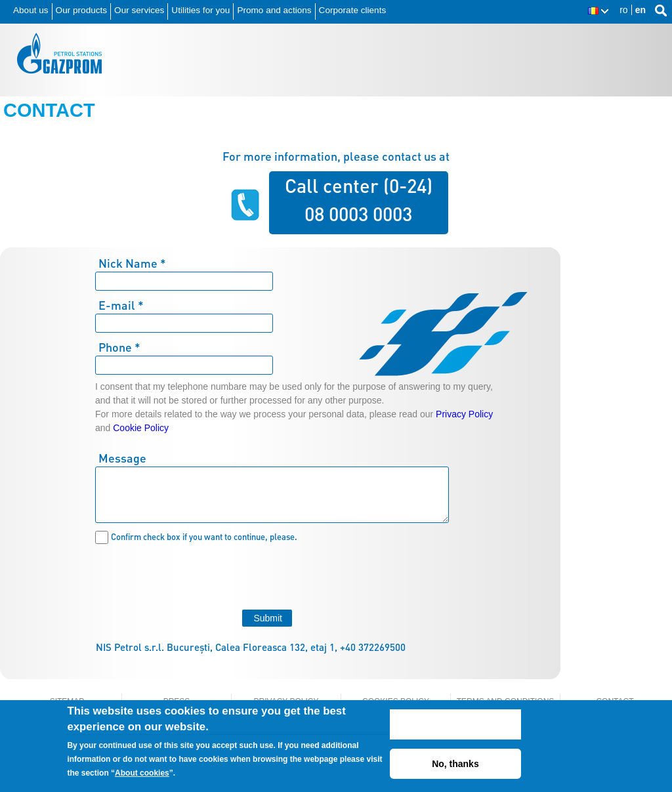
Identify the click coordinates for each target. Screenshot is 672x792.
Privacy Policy (464, 414)
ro (623, 10)
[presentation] (195, 575)
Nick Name (132, 263)
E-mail (121, 305)
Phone (119, 347)
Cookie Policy (141, 428)
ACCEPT (456, 724)
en (640, 10)
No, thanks (455, 764)
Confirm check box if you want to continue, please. (204, 536)
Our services (139, 10)
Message (122, 458)
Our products (82, 10)
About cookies (142, 773)
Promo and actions (274, 10)
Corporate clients (353, 10)
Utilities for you (200, 10)
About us (31, 10)
